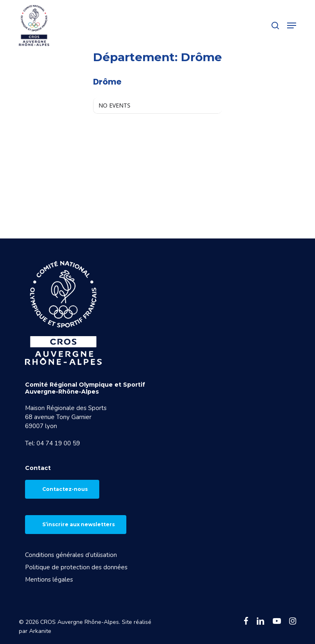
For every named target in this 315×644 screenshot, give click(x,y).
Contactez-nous (65, 489)
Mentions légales (49, 580)
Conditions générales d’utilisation (71, 555)
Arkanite (40, 631)
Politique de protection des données (76, 567)
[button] (292, 25)
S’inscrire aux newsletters (79, 524)
